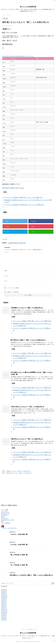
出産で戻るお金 (5, 512)
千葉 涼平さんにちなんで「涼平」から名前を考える (27, 439)
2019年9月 (4, 599)
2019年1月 (4, 608)
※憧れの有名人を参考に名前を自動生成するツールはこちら (18, 56)
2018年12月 (4, 609)
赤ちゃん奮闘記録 (6, 523)
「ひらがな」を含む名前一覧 (18, 545)
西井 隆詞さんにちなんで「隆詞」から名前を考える (19, 473)
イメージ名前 (5, 509)
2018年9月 (4, 614)
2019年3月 (4, 605)
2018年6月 (4, 618)
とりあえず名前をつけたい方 (31, 629)
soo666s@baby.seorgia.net (17, 243)
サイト (6, 281)
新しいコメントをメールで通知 (12, 288)
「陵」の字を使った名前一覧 (18, 555)
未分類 (3, 517)
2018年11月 (4, 611)
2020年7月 (4, 589)
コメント (6, 252)
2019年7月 (4, 600)
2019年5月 (4, 602)
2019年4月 (4, 603)
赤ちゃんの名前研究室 (28, 7)
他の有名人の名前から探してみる (13, 188)
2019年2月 (4, 606)
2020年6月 (4, 591)
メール (6, 276)
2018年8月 (4, 615)
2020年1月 (4, 594)
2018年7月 (4, 617)
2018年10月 (4, 612)
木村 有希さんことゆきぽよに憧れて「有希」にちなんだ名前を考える (31, 575)
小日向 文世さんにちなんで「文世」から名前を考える (27, 407)
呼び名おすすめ (5, 514)
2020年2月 (4, 592)
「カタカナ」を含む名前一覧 (9, 528)
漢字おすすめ (5, 518)
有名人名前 (5, 239)
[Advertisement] (19, 51)
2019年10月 (4, 597)
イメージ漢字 (5, 511)
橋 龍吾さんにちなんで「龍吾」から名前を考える (18, 471)
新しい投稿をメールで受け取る (12, 292)
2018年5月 (4, 620)
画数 (2, 521)
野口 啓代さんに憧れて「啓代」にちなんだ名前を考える (28, 340)
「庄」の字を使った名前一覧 (18, 565)
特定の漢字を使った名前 (8, 520)
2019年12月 (4, 596)
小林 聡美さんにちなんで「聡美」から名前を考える (27, 308)
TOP (22, 629)
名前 (6, 271)
